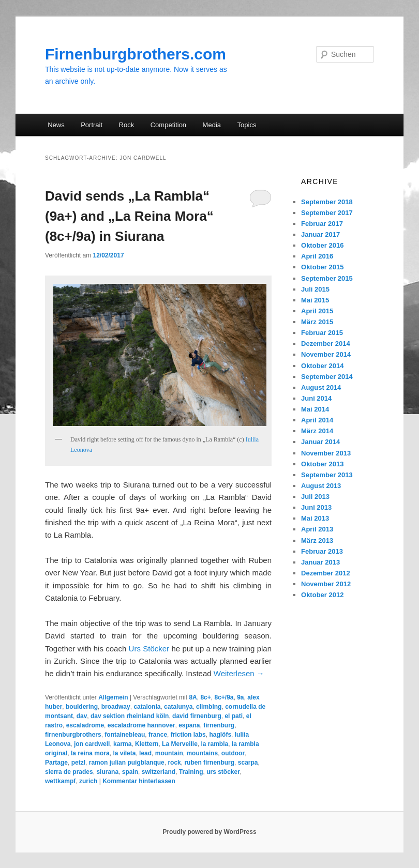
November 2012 (326, 584)
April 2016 (317, 256)
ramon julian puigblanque (127, 763)
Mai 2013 (315, 518)
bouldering (82, 707)
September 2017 (327, 213)
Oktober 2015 (322, 267)
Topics (247, 125)
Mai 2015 (315, 300)
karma (122, 744)
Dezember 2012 (326, 573)
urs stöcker (223, 772)
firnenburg (219, 725)
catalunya (178, 707)
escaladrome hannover (141, 725)
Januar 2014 (320, 442)
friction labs (188, 735)
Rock (127, 125)
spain (130, 772)
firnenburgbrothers (73, 735)
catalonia (147, 707)
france (158, 735)
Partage (56, 763)
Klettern (147, 744)
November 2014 (326, 354)
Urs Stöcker (149, 649)
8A (193, 697)
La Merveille (180, 744)
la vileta (124, 753)
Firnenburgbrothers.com (136, 54)
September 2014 (327, 377)
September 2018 (327, 202)
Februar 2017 (322, 224)
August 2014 (321, 387)
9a (240, 697)
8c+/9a (224, 697)
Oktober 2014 (322, 366)
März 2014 (317, 431)
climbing (209, 707)
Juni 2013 (316, 507)
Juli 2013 (315, 497)
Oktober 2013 (322, 464)
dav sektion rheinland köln (130, 716)
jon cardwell (92, 744)
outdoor (233, 753)
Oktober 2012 (322, 595)
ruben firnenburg (209, 763)
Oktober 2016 (322, 245)
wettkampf (60, 781)
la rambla (214, 744)
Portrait (92, 125)
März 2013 (317, 540)
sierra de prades (69, 772)
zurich (88, 781)
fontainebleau (125, 735)
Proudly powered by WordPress (209, 832)
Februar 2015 (322, 333)
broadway (116, 707)
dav (82, 716)
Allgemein (113, 697)
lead (145, 753)
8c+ (205, 697)
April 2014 (317, 420)
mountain (169, 753)
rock (174, 763)
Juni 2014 (316, 398)
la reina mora (90, 753)
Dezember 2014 (326, 344)
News (56, 125)
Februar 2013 (322, 551)
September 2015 (327, 278)
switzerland (159, 772)
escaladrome (85, 725)
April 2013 (317, 529)
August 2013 (321, 486)
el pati (234, 716)
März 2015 (317, 322)
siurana (107, 772)
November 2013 (326, 453)
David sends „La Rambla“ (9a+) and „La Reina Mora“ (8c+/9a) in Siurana (129, 216)
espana (189, 725)
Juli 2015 (315, 289)
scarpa (248, 763)
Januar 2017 (320, 234)
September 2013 (327, 475)
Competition (168, 125)
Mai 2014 (315, 409)
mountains (202, 753)
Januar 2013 (320, 562)
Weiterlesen (239, 673)
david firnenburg (197, 716)
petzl (78, 763)
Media (212, 125)
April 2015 (317, 311)
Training (191, 772)
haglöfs (220, 735)
